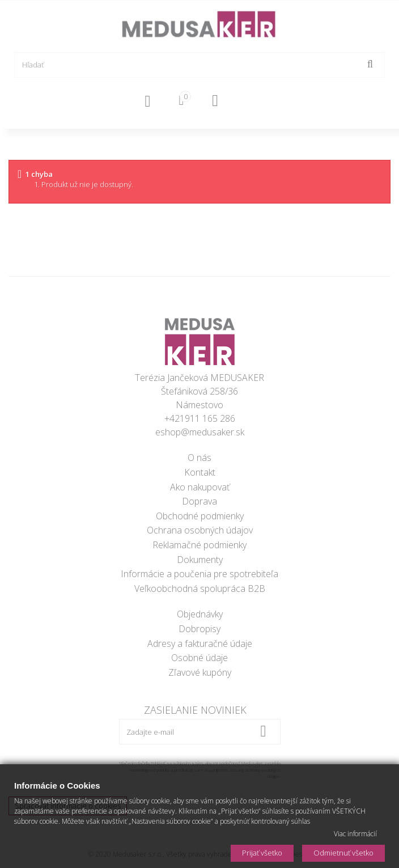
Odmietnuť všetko (343, 853)
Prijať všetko (262, 853)
